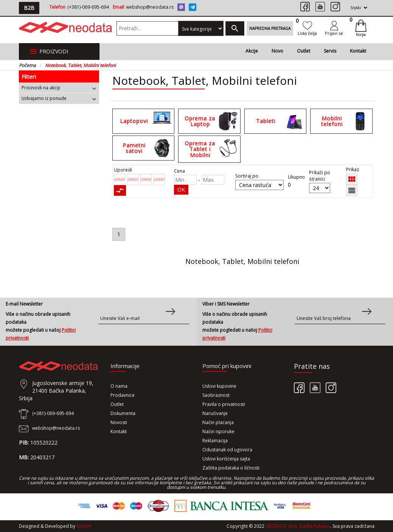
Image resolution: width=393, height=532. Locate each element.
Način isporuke (218, 431)
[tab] (59, 88)
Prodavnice (123, 395)
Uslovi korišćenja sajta (226, 459)
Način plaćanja (218, 422)
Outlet (304, 51)
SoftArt (84, 526)
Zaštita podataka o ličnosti (231, 468)
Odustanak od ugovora (227, 450)
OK (181, 190)
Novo (277, 51)
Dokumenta (123, 413)
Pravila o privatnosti (224, 404)
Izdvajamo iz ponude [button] (59, 98)
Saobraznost (216, 395)
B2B (29, 8)
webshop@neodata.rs (150, 7)
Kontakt (358, 51)
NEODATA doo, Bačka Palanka (298, 526)
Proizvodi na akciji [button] (59, 88)
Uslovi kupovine (219, 386)
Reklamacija (215, 441)
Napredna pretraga (270, 28)
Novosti (119, 422)
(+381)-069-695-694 (88, 7)
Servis (330, 51)
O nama (119, 386)
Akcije (252, 51)
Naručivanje (215, 413)
